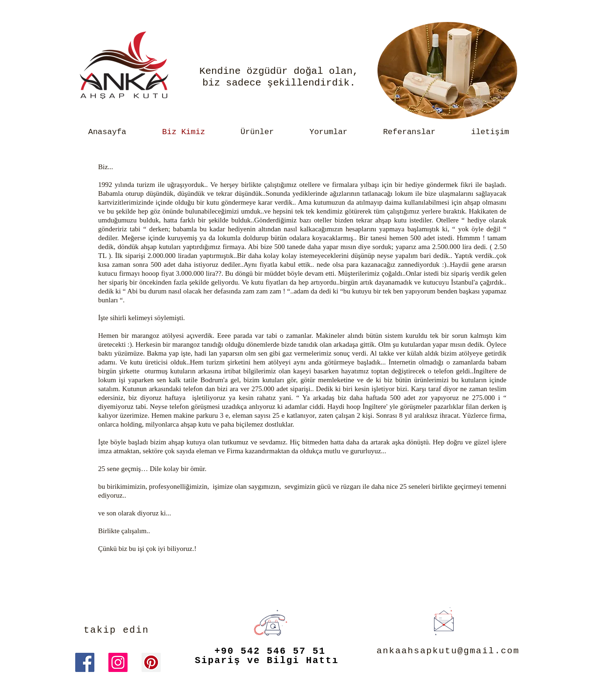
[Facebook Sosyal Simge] (85, 662)
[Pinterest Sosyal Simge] (151, 662)
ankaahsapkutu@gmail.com (448, 651)
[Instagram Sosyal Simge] (118, 662)
